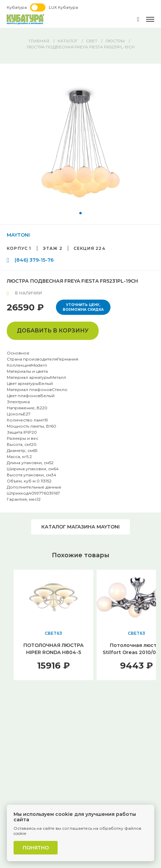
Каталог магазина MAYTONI (80, 527)
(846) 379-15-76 (34, 260)
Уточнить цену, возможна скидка (83, 307)
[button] (80, 213)
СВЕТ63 (53, 633)
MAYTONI (18, 235)
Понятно (36, 848)
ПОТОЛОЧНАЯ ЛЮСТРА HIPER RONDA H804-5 (54, 649)
